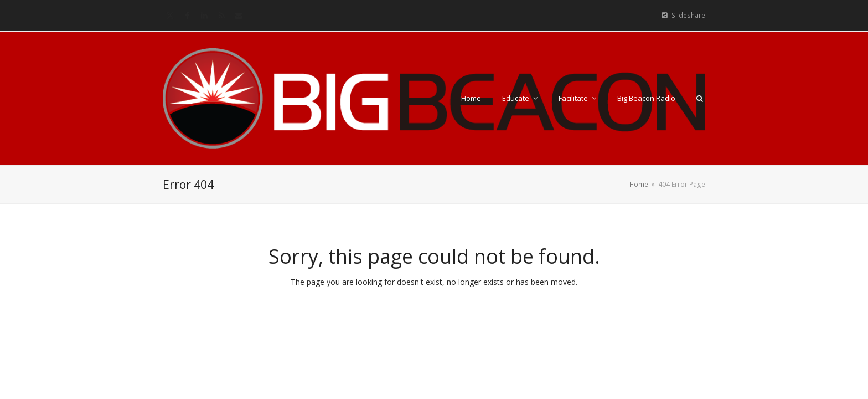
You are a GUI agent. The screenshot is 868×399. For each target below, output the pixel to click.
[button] (700, 98)
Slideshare (688, 15)
